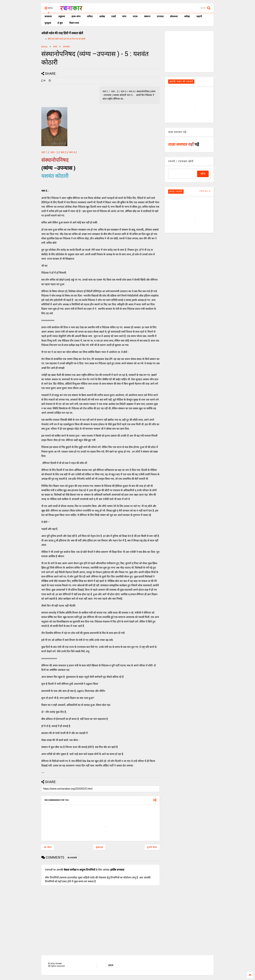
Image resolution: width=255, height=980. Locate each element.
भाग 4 (72, 152)
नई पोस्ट (48, 847)
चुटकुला (48, 23)
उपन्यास (160, 16)
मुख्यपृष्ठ (99, 847)
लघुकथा (62, 16)
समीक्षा (187, 16)
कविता (90, 16)
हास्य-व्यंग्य (76, 16)
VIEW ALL (205, 191)
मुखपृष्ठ (111, 965)
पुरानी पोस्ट (152, 847)
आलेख (102, 16)
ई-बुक (60, 23)
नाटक (135, 16)
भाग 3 (64, 152)
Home (44, 47)
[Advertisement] (189, 51)
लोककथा (174, 16)
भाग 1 (44, 152)
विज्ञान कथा (74, 23)
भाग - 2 (54, 152)
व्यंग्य (124, 16)
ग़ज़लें (113, 16)
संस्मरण (147, 16)
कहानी (199, 16)
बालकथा (48, 16)
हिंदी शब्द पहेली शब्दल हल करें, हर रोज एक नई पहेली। (67, 39)
